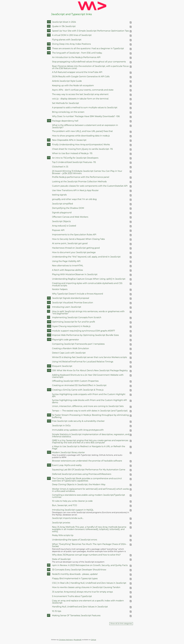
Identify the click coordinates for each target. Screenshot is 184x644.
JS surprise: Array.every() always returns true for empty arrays (82, 592)
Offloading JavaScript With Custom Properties (75, 381)
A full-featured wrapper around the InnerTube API (77, 72)
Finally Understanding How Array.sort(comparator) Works (81, 145)
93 (49, 574)
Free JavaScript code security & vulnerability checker (78, 421)
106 (49, 121)
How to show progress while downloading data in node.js (81, 136)
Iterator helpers (60, 289)
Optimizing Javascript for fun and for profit (74, 322)
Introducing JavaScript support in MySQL (73, 510)
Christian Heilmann (66, 640)
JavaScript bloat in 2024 (64, 22)
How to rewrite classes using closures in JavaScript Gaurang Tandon (86, 587)
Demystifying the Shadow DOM (68, 208)
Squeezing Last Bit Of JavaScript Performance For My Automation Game (89, 470)
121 (49, 26)
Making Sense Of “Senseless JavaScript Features (76, 616)
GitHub (93, 640)
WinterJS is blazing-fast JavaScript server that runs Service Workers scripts (89, 357)
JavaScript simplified (62, 204)
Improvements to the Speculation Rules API (74, 235)
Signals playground (62, 213)
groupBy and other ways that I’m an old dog (74, 199)
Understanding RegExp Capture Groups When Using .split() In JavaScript (89, 279)
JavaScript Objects (61, 221)
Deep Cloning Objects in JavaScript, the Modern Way (79, 484)
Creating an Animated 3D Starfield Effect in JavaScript (79, 385)
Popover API (58, 230)
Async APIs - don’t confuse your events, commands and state (83, 90)
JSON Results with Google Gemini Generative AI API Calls (81, 77)
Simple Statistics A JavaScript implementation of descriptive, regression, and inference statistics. (91, 435)
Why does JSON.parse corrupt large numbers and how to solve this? (86, 555)
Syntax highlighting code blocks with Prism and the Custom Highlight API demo (89, 401)
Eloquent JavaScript (62, 366)
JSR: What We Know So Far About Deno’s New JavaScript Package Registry (90, 370)
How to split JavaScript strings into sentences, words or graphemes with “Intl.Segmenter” (88, 313)
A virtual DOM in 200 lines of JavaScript (72, 35)
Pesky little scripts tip (63, 535)
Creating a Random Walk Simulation (70, 348)
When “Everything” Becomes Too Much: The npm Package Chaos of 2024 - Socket (90, 545)
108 (49, 339)
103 (49, 415)
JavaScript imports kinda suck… (68, 518)
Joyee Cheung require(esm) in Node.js (71, 326)
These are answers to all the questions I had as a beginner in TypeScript (88, 48)
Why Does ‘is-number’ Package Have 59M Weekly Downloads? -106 (86, 116)
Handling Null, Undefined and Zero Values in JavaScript (80, 607)
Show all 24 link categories (121, 624)
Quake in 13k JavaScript (64, 26)
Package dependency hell (65, 121)
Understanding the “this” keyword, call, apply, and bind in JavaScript (86, 257)
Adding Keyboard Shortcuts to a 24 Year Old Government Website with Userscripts (88, 376)
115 (49, 140)
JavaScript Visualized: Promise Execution (73, 303)
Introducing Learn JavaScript (67, 307)
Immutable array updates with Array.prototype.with (78, 430)
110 (49, 298)
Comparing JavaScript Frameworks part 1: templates (78, 344)
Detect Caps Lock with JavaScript (69, 353)
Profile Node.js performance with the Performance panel (81, 177)
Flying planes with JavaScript (67, 40)
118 (49, 44)
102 (49, 452)
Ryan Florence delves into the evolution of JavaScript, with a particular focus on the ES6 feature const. (90, 67)
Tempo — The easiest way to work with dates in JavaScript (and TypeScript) (90, 411)
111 (48, 307)
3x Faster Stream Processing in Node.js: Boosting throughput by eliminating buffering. (90, 416)
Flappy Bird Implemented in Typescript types (75, 578)
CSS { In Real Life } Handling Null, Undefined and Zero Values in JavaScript (89, 583)
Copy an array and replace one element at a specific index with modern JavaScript (88, 602)
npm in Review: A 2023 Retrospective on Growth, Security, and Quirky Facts (90, 565)
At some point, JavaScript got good (70, 243)
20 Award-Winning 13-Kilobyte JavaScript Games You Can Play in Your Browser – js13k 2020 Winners (87, 172)
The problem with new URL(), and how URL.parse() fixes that (82, 131)
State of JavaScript (61, 559)
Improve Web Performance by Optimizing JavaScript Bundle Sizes (85, 335)
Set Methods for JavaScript (65, 103)
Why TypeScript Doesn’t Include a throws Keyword (77, 294)
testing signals (59, 195)
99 (49, 565)
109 (49, 322)
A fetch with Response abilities (67, 270)
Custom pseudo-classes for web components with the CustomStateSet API (90, 186)
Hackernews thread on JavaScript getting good (76, 248)
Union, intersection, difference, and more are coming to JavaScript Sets (88, 406)
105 (49, 370)
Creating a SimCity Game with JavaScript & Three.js (78, 390)
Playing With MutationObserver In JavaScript (75, 274)
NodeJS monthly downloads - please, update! (75, 574)
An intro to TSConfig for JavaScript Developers (75, 158)
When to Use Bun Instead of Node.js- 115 (72, 153)
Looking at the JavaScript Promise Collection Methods (79, 182)
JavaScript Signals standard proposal (71, 298)
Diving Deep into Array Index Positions (71, 44)
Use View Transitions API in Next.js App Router (75, 190)
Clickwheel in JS (60, 167)
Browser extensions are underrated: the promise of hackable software (87, 461)
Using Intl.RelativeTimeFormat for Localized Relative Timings (83, 362)
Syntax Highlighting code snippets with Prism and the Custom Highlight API (89, 395)
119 (49, 31)
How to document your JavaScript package (74, 252)
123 (49, 22)
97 (49, 615)
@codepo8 (77, 640)
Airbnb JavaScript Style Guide (67, 81)
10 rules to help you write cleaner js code (72, 501)
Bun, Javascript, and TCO (64, 505)
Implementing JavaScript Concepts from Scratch (77, 317)
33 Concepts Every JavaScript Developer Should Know (79, 570)
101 (49, 478)
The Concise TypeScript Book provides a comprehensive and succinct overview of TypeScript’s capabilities (87, 480)
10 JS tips (57, 611)
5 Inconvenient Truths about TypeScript (72, 596)
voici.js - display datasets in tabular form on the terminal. (80, 99)
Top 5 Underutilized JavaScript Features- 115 (74, 162)
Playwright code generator (65, 340)
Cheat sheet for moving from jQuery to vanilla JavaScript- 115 (82, 149)
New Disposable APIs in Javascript (69, 140)
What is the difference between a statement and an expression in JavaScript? (85, 126)
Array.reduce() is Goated (64, 226)
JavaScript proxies (61, 523)
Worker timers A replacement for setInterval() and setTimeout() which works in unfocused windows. (90, 490)
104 (49, 390)
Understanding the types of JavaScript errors (74, 540)
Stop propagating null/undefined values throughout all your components (89, 62)
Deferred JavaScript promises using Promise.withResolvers (82, 474)
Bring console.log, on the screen (68, 112)
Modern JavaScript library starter (68, 452)
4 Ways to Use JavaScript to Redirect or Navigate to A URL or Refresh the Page (89, 448)
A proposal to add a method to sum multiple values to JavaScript (85, 108)
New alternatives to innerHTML (68, 266)
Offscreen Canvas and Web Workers (70, 217)
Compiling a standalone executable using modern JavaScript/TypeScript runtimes (88, 496)
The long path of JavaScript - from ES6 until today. (77, 53)
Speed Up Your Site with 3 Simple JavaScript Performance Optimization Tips (90, 31)
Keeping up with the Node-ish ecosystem (73, 85)
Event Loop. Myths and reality (67, 465)
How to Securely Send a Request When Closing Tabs (78, 239)
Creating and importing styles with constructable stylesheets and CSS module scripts (87, 284)
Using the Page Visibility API (66, 261)
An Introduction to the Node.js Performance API (76, 57)
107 (49, 366)
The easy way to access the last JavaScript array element (80, 94)
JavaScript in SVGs (61, 426)
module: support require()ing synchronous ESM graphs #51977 (83, 331)
